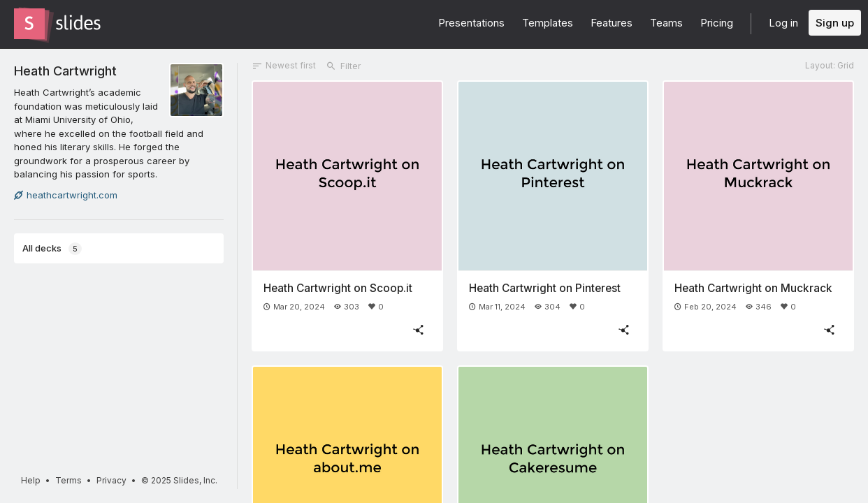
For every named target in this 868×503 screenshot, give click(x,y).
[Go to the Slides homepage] (29, 24)
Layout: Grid (830, 65)
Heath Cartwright (65, 71)
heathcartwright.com (66, 195)
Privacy (111, 480)
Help (31, 480)
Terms (68, 480)
